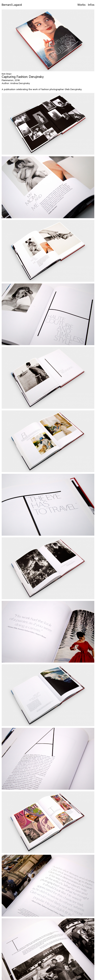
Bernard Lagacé (12, 5)
